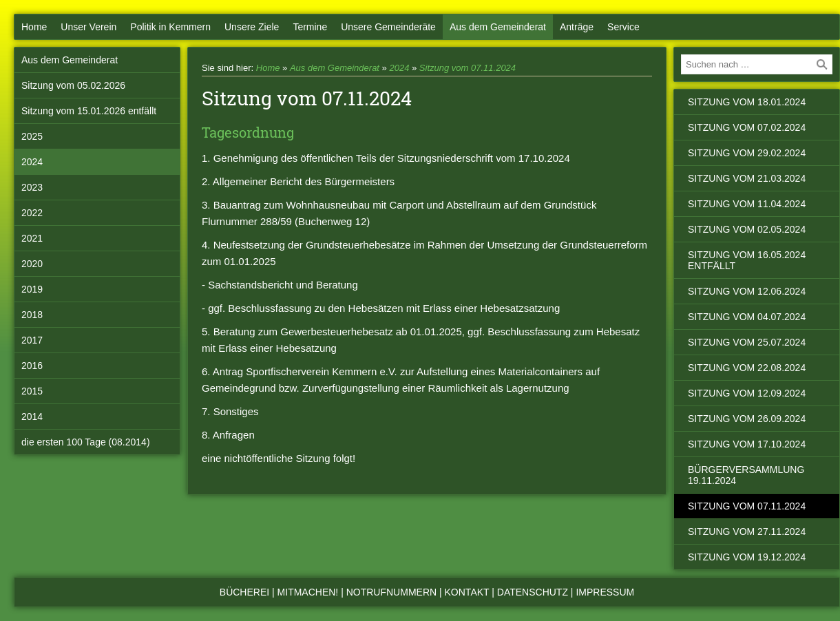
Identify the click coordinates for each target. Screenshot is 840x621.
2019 (32, 289)
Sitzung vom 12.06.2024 (747, 291)
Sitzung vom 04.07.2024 (747, 317)
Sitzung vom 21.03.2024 (747, 178)
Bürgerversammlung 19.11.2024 (746, 475)
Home (34, 27)
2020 (32, 264)
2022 (32, 213)
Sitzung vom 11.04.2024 (747, 204)
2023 (32, 187)
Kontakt (467, 592)
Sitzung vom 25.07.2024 (747, 342)
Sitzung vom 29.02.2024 (747, 153)
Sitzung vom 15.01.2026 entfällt (89, 111)
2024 (32, 162)
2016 (32, 366)
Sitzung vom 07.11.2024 (468, 68)
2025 (32, 136)
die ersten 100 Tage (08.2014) (86, 442)
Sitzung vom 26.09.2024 (747, 419)
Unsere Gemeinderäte (388, 27)
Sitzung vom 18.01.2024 (747, 102)
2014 (32, 417)
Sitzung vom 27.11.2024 (747, 531)
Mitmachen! (308, 592)
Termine (310, 27)
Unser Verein (88, 27)
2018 (32, 315)
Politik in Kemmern (170, 27)
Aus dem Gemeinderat (498, 27)
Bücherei (244, 592)
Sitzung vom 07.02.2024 (747, 127)
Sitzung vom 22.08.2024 (747, 368)
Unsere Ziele (252, 27)
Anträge (577, 27)
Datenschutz (533, 592)
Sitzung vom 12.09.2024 (747, 393)
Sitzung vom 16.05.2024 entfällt (747, 260)
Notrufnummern (391, 592)
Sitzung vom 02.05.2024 (747, 229)
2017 (32, 340)
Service (623, 27)
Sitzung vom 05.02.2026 (73, 85)
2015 (32, 391)
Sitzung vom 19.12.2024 (747, 557)
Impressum (605, 592)
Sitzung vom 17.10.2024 (747, 444)
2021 (32, 238)
